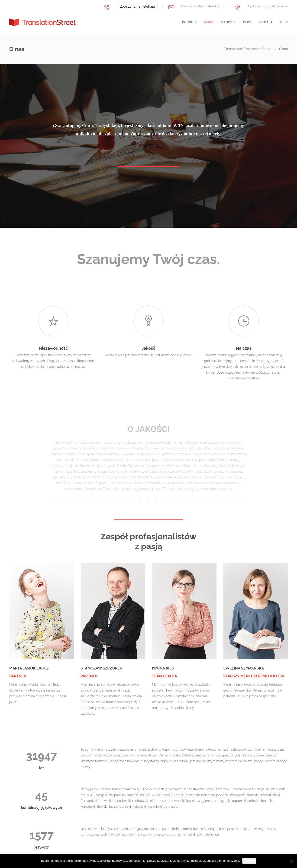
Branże (226, 22)
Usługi (186, 22)
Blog (247, 22)
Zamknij (249, 861)
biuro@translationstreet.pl (200, 6)
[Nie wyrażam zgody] (291, 861)
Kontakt (266, 22)
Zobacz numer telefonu (137, 6)
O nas (208, 22)
